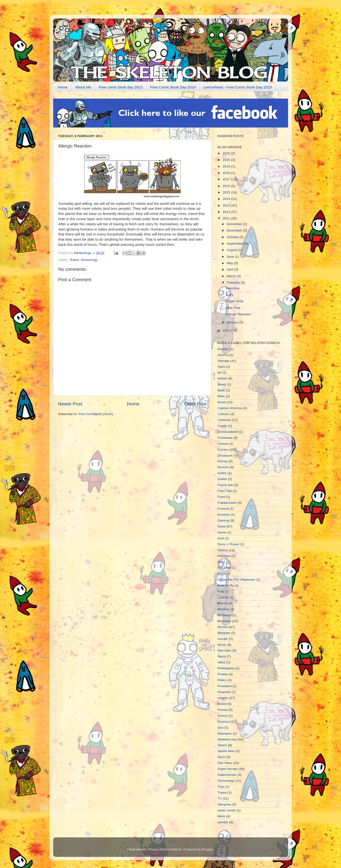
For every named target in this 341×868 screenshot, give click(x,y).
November (235, 230)
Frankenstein (227, 503)
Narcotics (225, 650)
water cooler (227, 810)
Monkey (223, 609)
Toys (221, 787)
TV (220, 798)
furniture (224, 515)
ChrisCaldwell (228, 432)
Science (224, 722)
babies (223, 378)
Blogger (207, 849)
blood (222, 402)
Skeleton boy (227, 739)
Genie (222, 532)
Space (222, 745)
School (223, 716)
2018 (227, 173)
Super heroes (228, 769)
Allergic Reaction (238, 314)
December (235, 224)
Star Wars (225, 763)
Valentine (233, 288)
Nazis (222, 656)
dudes (222, 473)
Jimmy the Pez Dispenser (237, 580)
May (230, 263)
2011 (227, 218)
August (232, 250)
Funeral (223, 509)
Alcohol (223, 355)
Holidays (224, 556)
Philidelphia (226, 668)
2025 (227, 153)
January (233, 322)
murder (223, 639)
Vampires (225, 804)
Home (63, 87)
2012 (227, 212)
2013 (227, 205)
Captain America (230, 408)
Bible (221, 396)
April (231, 269)
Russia (223, 710)
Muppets (224, 633)
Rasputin (224, 692)
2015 (227, 192)
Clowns (223, 444)
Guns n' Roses (228, 544)
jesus (222, 574)
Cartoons (224, 420)
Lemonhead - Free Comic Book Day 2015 (238, 87)
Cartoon (224, 414)
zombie (223, 822)
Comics (223, 450)
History (223, 550)
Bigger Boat (235, 301)
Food (221, 497)
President (225, 686)
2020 (227, 160)
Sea (221, 728)
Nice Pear (233, 308)
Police (222, 680)
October (233, 237)
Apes (221, 367)
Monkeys (224, 615)
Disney (223, 461)
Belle (221, 390)
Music (222, 645)
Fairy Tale (225, 491)
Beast (222, 384)
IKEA (221, 562)
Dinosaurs (225, 455)
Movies (223, 627)
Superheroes (227, 775)
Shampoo (225, 733)
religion (223, 698)
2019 (227, 166)
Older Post (195, 404)
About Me (83, 87)
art (220, 372)
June (231, 257)
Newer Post (70, 404)
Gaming (223, 520)
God (221, 538)
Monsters (225, 621)
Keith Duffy (226, 585)
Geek (222, 526)
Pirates (223, 674)
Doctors (223, 467)
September (235, 243)
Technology (89, 260)
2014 (227, 199)
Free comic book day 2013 (121, 87)
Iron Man (224, 568)
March (232, 276)
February (234, 283)
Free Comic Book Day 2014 (173, 87)
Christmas (225, 438)
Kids (221, 591)
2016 (227, 186)
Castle (222, 426)
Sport (222, 757)
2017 (227, 179)
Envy (229, 295)
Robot (74, 260)
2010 (227, 330)
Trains (222, 793)
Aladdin (223, 349)
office (222, 662)
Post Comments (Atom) (96, 414)
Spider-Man (226, 751)
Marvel (223, 603)
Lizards (223, 597)
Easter (222, 479)
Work (221, 816)
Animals (224, 361)
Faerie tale (226, 485)
